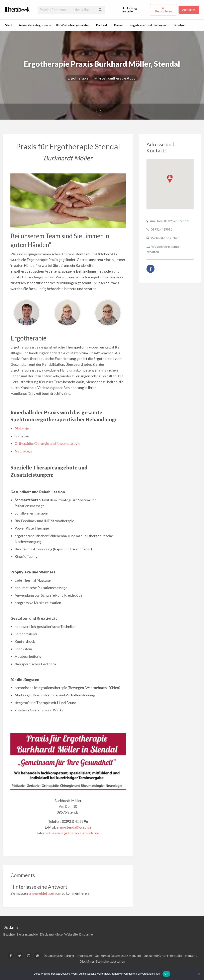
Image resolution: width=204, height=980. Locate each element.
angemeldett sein (42, 893)
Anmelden (189, 10)
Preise (118, 25)
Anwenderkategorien (33, 25)
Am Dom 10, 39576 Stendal (170, 221)
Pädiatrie (22, 429)
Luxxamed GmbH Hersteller (163, 955)
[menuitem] (135, 10)
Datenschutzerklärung (59, 955)
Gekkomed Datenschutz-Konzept (118, 955)
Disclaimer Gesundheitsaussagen (102, 961)
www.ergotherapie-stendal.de (75, 833)
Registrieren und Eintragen (148, 25)
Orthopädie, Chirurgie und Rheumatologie (47, 443)
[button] (170, 179)
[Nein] (199, 974)
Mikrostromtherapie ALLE (115, 78)
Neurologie (24, 451)
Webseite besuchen (165, 238)
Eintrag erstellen (130, 10)
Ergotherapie (78, 78)
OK (166, 974)
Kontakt (180, 25)
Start (9, 25)
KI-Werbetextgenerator (73, 25)
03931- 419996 (162, 229)
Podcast (102, 25)
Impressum (84, 955)
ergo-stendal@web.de (74, 827)
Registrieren (164, 11)
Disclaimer (87, 934)
